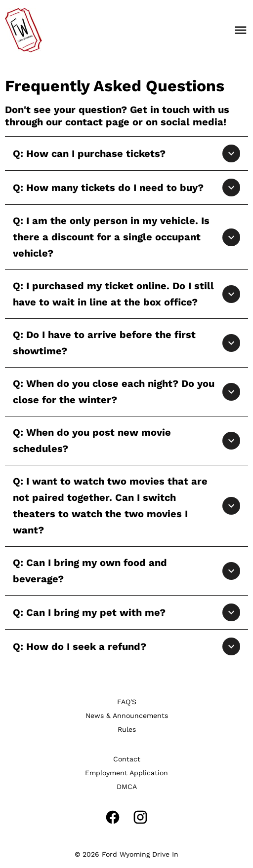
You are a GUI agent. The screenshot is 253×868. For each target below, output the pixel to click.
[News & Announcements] (127, 716)
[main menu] (241, 30)
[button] (126, 153)
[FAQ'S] (127, 702)
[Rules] (127, 729)
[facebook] (113, 817)
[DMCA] (127, 787)
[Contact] (127, 759)
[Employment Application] (126, 773)
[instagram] (140, 817)
